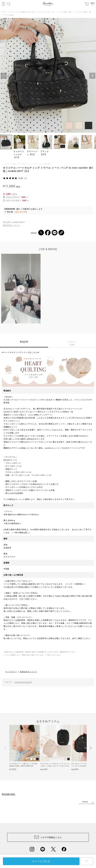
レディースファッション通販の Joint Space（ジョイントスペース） (29, 12)
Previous (4, 76)
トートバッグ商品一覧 (82, 12)
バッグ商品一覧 (64, 12)
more (85, 802)
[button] (6, 748)
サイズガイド (11, 672)
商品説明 (24, 342)
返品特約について (11, 225)
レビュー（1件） (72, 343)
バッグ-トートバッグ (23, 682)
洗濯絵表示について (28, 672)
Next (92, 76)
